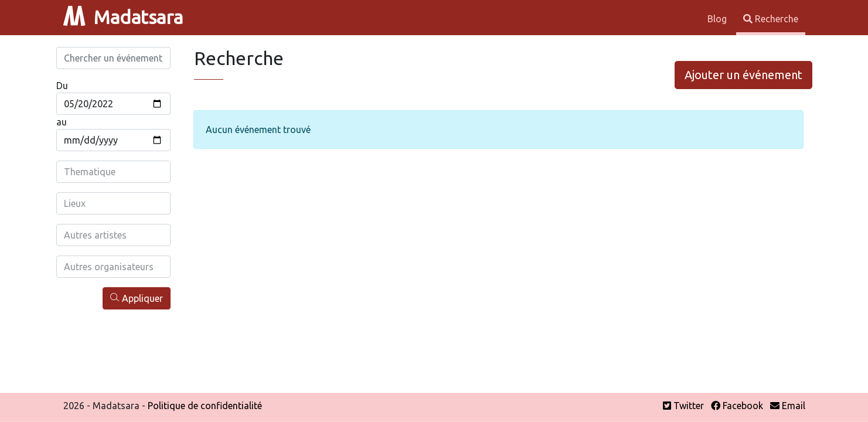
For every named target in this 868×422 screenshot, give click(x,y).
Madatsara (123, 17)
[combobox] (113, 172)
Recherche (771, 19)
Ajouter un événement (743, 75)
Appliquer (137, 298)
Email (788, 406)
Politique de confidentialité (205, 406)
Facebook (737, 406)
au (62, 122)
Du (62, 86)
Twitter (683, 406)
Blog (718, 19)
